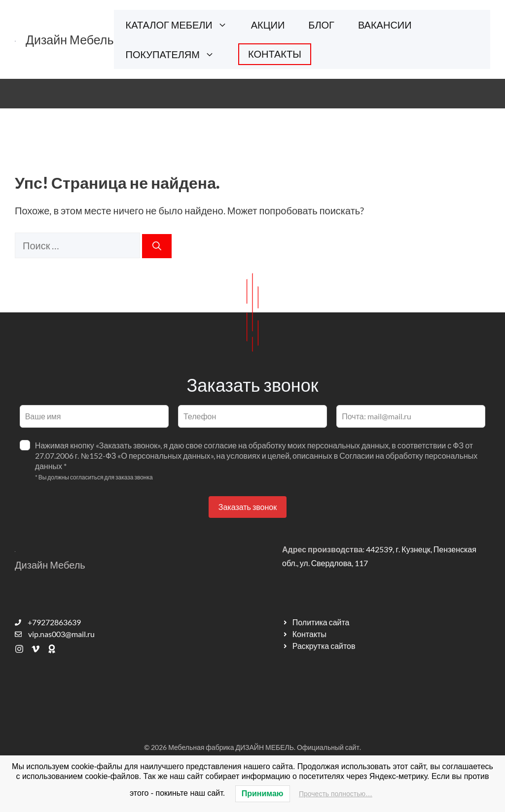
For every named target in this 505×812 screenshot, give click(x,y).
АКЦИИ (268, 25)
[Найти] (157, 246)
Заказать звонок (248, 507)
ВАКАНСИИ (385, 25)
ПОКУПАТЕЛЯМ (176, 54)
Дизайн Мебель (70, 39)
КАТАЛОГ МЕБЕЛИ (182, 25)
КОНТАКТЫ (275, 54)
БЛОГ (321, 25)
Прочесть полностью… (336, 794)
